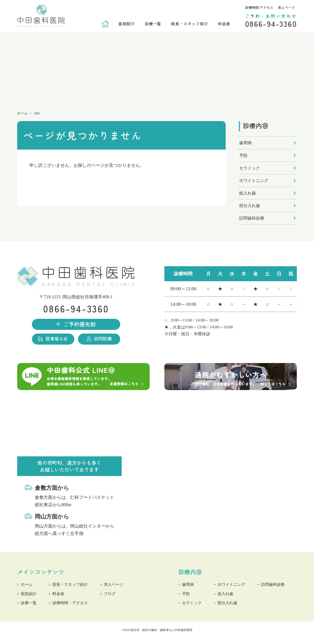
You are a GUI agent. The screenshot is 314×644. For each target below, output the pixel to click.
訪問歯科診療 (252, 218)
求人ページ (286, 7)
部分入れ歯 (250, 206)
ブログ (117, 599)
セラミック (250, 168)
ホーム (27, 589)
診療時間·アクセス (259, 7)
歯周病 (245, 143)
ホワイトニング (254, 181)
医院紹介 (127, 24)
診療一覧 (153, 24)
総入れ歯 (248, 193)
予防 (243, 156)
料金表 (224, 24)
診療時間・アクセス (74, 608)
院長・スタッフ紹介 (190, 24)
